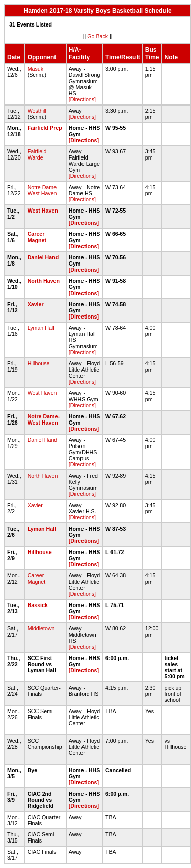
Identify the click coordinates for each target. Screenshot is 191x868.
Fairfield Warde (37, 154)
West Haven (43, 211)
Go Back (98, 36)
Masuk (35, 69)
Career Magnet (37, 237)
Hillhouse (39, 363)
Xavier (36, 304)
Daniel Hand (43, 257)
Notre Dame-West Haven (43, 190)
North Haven (44, 281)
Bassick (38, 605)
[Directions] (82, 99)
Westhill (37, 111)
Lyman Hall (41, 328)
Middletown (41, 628)
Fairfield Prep (45, 128)
